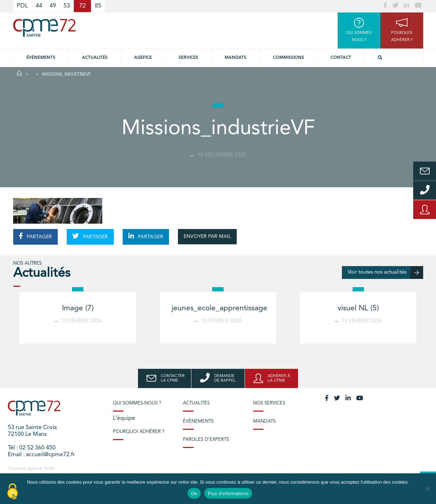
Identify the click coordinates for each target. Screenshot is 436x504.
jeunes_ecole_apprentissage (219, 308)
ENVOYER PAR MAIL (207, 236)
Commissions (289, 58)
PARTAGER (35, 236)
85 (98, 6)
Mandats (235, 58)
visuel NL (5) (358, 308)
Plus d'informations (228, 493)
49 (53, 6)
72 (82, 6)
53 (67, 6)
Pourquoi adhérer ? (139, 432)
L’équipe (124, 418)
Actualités (95, 58)
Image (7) (78, 308)
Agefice (143, 58)
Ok (194, 493)
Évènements (41, 58)
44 (39, 6)
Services (188, 58)
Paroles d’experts (206, 440)
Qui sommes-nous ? (137, 403)
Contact (341, 58)
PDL (22, 6)
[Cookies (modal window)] (12, 492)
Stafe (49, 469)
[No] (427, 489)
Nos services (269, 403)
